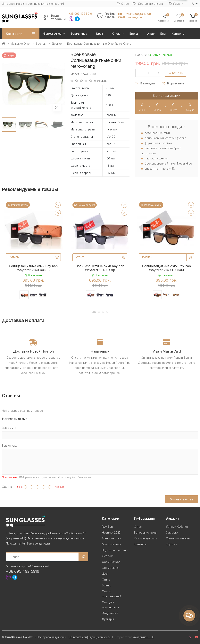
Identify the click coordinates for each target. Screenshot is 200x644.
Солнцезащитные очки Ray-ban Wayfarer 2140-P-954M (167, 268)
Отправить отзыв (181, 499)
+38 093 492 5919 (80, 14)
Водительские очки (115, 550)
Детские (108, 556)
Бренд (134, 34)
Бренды (41, 44)
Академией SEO (144, 637)
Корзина (172, 544)
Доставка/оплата (146, 538)
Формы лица (79, 34)
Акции (151, 34)
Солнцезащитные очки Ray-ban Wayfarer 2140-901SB (33, 268)
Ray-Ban (107, 527)
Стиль (116, 34)
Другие (57, 44)
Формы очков (52, 34)
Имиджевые (110, 613)
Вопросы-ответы (146, 532)
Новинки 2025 (111, 532)
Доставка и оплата (148, 4)
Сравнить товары (178, 538)
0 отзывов (100, 81)
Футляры (108, 619)
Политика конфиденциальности (90, 637)
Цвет (100, 34)
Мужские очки (20, 44)
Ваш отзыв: (9, 445)
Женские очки (112, 538)
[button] (193, 18)
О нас (123, 4)
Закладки (172, 532)
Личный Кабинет (177, 527)
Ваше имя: (9, 428)
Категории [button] (14, 34)
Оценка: (7, 487)
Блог (163, 34)
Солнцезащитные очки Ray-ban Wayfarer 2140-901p (100, 268)
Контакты (178, 34)
